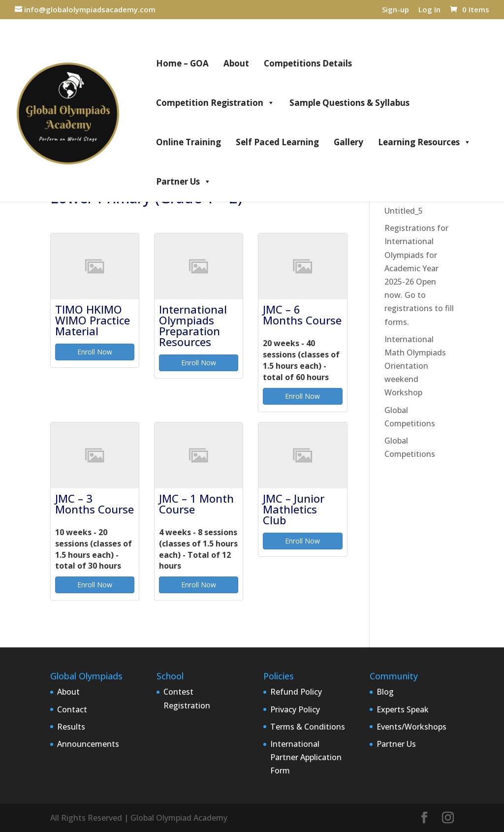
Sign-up (395, 10)
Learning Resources (425, 142)
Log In (429, 10)
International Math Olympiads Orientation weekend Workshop (415, 366)
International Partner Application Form (306, 757)
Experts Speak (403, 709)
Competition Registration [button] (215, 103)
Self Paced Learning (277, 142)
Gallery (348, 142)
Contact (72, 709)
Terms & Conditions (308, 727)
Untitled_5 (404, 211)
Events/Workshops (411, 727)
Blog (385, 692)
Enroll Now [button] (95, 352)
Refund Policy (296, 692)
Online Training (189, 142)
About (236, 63)
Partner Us (184, 182)
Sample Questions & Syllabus (349, 103)
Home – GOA (182, 63)
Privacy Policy (295, 709)
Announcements (88, 744)
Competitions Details (308, 63)
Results (71, 727)
